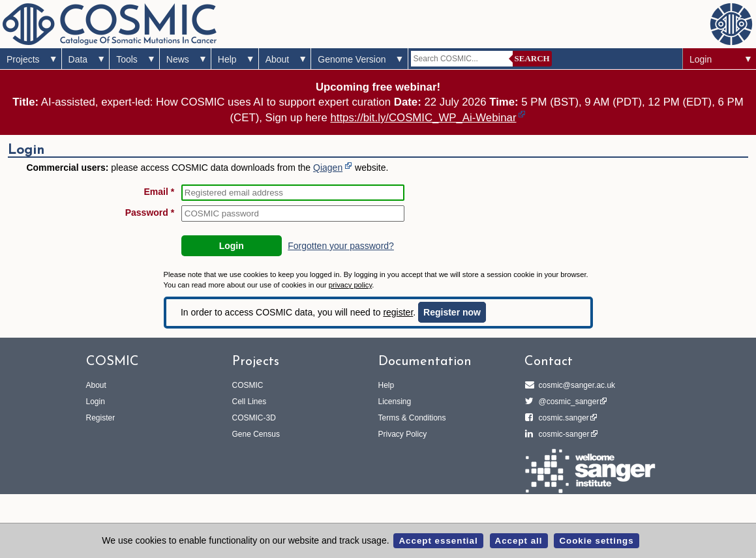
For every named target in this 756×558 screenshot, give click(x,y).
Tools (127, 59)
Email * (159, 192)
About (278, 59)
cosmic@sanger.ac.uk (575, 385)
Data (78, 59)
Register (101, 418)
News (178, 59)
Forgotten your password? (341, 246)
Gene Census (256, 434)
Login (701, 59)
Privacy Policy (403, 434)
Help (227, 59)
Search (532, 58)
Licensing (395, 402)
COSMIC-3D (254, 418)
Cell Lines (249, 402)
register (398, 312)
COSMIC (248, 385)
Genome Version (352, 59)
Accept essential (438, 541)
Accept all (519, 541)
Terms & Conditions (412, 418)
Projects (23, 59)
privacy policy (350, 285)
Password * (150, 213)
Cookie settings (596, 541)
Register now (452, 312)
